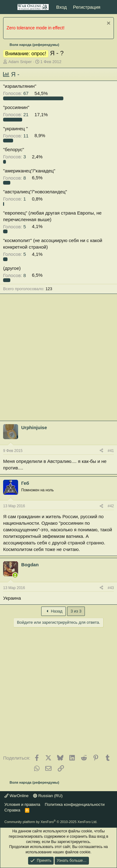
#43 (111, 588)
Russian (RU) (48, 796)
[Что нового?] (110, 7)
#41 (111, 451)
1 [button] (15, 199)
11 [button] (17, 135)
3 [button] (15, 157)
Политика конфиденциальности (75, 804)
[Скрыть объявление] (108, 24)
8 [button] (15, 178)
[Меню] (9, 7)
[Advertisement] (58, 359)
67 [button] (17, 93)
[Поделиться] (101, 451)
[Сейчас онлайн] (15, 575)
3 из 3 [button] (76, 611)
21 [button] (17, 114)
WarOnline (17, 796)
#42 (111, 506)
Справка (12, 810)
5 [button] (15, 226)
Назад (54, 611)
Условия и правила (22, 804)
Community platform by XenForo (51, 822)
